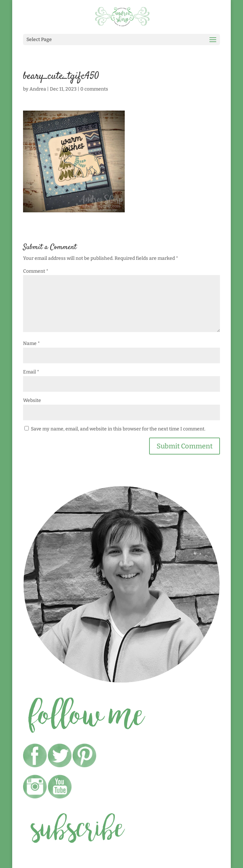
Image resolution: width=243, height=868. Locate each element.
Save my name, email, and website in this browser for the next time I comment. (118, 429)
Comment (36, 271)
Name (32, 343)
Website (32, 400)
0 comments (94, 89)
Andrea (38, 89)
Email (31, 372)
